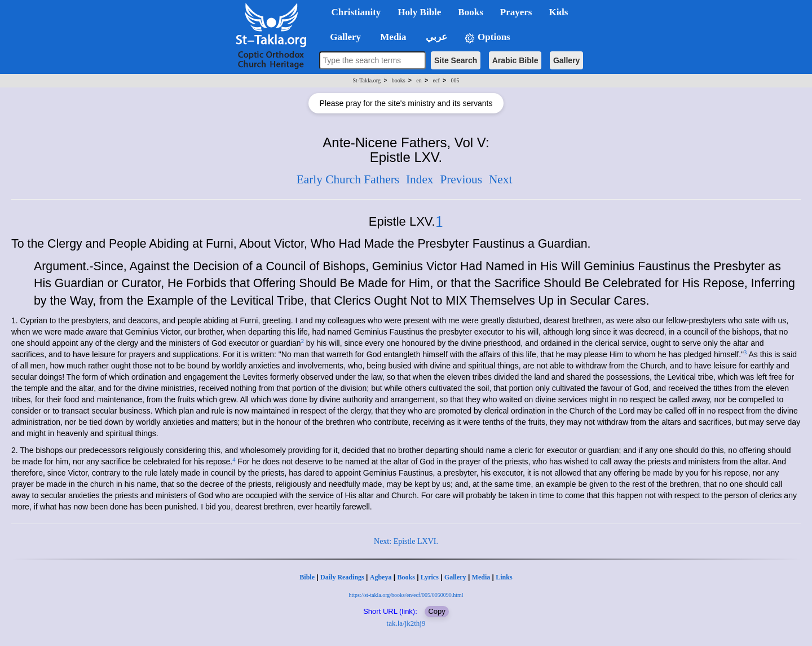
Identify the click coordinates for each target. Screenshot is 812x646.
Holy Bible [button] (419, 12)
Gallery (566, 60)
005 (455, 80)
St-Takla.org (367, 80)
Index (420, 179)
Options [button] (487, 38)
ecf (436, 80)
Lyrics (430, 577)
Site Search (456, 60)
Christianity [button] (356, 12)
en (419, 80)
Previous (461, 179)
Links (504, 577)
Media (481, 577)
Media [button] (392, 37)
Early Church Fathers (348, 179)
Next (500, 179)
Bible (307, 577)
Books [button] (470, 12)
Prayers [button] (516, 12)
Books (406, 577)
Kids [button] (558, 12)
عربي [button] (435, 37)
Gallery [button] (342, 37)
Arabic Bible (515, 60)
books (399, 80)
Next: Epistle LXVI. (406, 541)
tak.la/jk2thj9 (406, 623)
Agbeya (381, 577)
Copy (436, 611)
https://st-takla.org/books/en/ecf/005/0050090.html (406, 595)
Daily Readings (342, 577)
